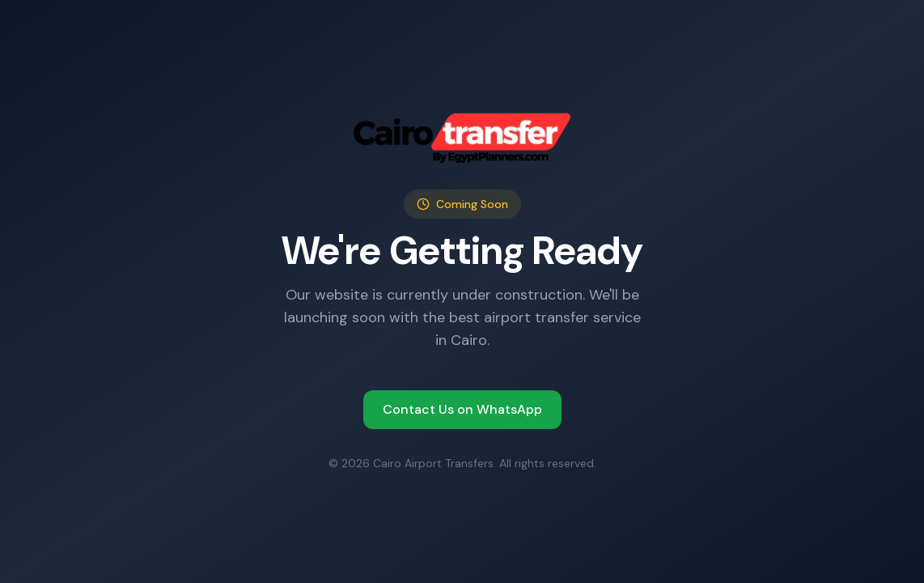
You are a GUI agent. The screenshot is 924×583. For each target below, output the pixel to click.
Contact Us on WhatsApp (462, 409)
